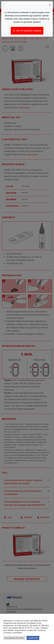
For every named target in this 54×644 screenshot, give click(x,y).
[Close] (50, 5)
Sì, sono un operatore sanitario (27, 31)
